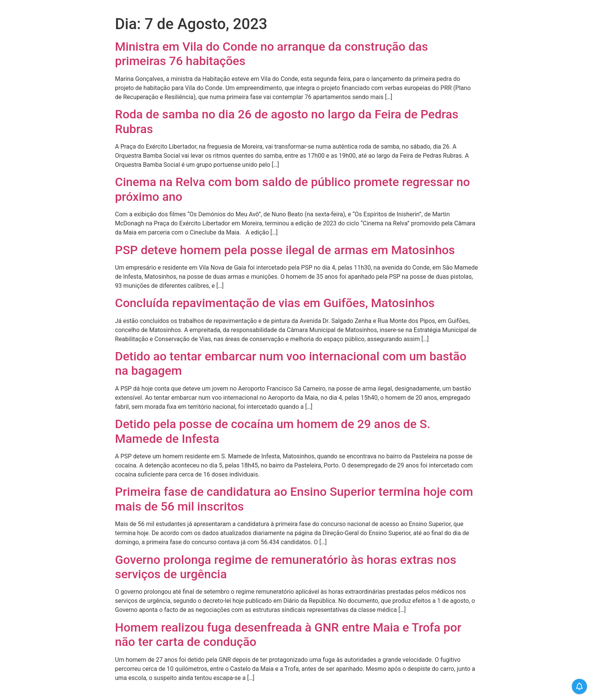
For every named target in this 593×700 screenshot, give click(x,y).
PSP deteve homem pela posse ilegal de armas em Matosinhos (285, 250)
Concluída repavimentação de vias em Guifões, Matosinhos (275, 303)
